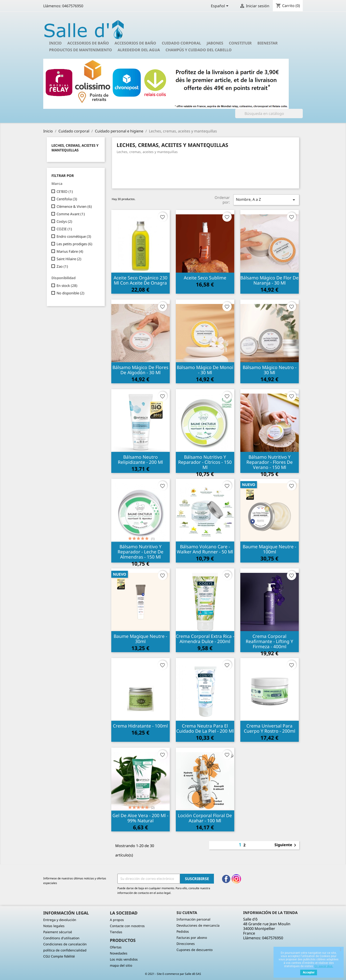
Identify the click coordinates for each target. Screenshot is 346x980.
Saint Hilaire (69, 259)
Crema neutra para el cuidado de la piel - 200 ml (205, 728)
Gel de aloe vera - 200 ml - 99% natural (140, 818)
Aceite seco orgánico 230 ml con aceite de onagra (141, 280)
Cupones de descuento (195, 950)
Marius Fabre (70, 251)
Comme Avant (71, 214)
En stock (67, 285)
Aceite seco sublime (205, 278)
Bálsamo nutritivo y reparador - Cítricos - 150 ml (205, 462)
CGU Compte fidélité (59, 956)
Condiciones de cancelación (65, 944)
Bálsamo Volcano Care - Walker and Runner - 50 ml (205, 549)
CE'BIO (65, 191)
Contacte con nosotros (127, 926)
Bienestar (268, 43)
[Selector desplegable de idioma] (220, 6)
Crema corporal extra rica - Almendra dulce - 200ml (205, 639)
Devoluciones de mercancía (198, 925)
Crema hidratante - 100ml (140, 726)
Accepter (309, 973)
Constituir (240, 43)
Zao (62, 266)
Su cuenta (187, 913)
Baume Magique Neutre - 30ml (140, 639)
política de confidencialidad (65, 950)
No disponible (70, 293)
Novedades (119, 953)
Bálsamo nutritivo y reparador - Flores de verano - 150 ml (270, 462)
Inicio (55, 43)
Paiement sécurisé (58, 932)
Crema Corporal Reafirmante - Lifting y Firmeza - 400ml (269, 641)
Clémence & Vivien (74, 206)
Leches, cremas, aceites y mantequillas (75, 148)
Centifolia (67, 199)
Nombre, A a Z (266, 200)
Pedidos (183, 931)
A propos (117, 920)
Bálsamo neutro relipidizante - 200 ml (140, 459)
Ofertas (116, 947)
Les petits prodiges (74, 244)
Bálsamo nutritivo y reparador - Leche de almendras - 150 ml (141, 552)
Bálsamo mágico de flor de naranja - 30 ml (269, 280)
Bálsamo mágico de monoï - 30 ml (205, 370)
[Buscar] (269, 113)
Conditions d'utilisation (61, 938)
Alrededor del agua (139, 50)
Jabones (215, 43)
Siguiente (286, 845)
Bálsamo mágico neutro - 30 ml (270, 370)
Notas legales (54, 926)
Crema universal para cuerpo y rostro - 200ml (270, 728)
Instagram (236, 879)
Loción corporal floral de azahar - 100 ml (205, 818)
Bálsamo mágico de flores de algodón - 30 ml (140, 370)
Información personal (193, 919)
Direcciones (186, 944)
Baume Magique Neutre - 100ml (269, 549)
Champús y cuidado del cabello (199, 50)
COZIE (64, 229)
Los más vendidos (124, 959)
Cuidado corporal (181, 43)
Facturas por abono (192, 938)
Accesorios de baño (88, 43)
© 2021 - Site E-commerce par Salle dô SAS (173, 974)
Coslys (64, 221)
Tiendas (116, 932)
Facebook (226, 879)
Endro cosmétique (74, 236)
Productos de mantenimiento (81, 50)
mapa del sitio (121, 965)
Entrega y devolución (60, 920)
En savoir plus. (324, 966)
